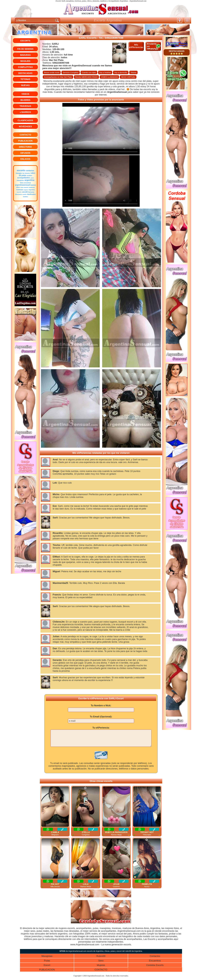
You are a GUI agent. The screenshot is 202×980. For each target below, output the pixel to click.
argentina (29, 180)
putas (24, 175)
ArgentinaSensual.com (138, 1)
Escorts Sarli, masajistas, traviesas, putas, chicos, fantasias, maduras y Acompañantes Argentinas (92, 1)
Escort (47, 968)
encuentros (28, 183)
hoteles (26, 197)
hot (23, 173)
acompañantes (24, 178)
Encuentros (155, 964)
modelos (29, 176)
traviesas (20, 190)
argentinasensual (22, 185)
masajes (19, 173)
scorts (24, 194)
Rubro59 (101, 959)
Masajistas (47, 959)
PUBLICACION (47, 973)
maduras (32, 187)
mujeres (26, 190)
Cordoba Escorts (155, 968)
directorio (19, 194)
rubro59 (25, 192)
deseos (27, 173)
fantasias (31, 192)
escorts (21, 170)
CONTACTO (101, 973)
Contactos (155, 959)
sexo (32, 178)
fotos (22, 183)
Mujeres (101, 968)
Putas (47, 964)
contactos (30, 171)
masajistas (20, 180)
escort (26, 187)
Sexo (101, 964)
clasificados (31, 194)
